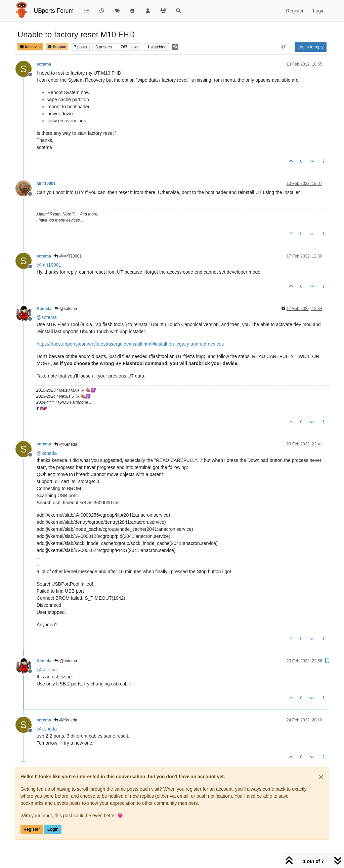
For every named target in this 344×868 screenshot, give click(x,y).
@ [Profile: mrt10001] (49, 265)
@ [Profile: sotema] (47, 317)
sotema (44, 64)
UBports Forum (54, 11)
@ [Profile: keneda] (47, 453)
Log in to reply (311, 47)
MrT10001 (46, 184)
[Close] (321, 777)
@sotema (66, 309)
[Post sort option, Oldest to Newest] (284, 47)
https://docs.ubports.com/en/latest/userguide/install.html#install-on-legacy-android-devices (130, 344)
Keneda (44, 309)
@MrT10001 (68, 256)
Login (53, 829)
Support (57, 47)
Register (32, 829)
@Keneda (66, 444)
